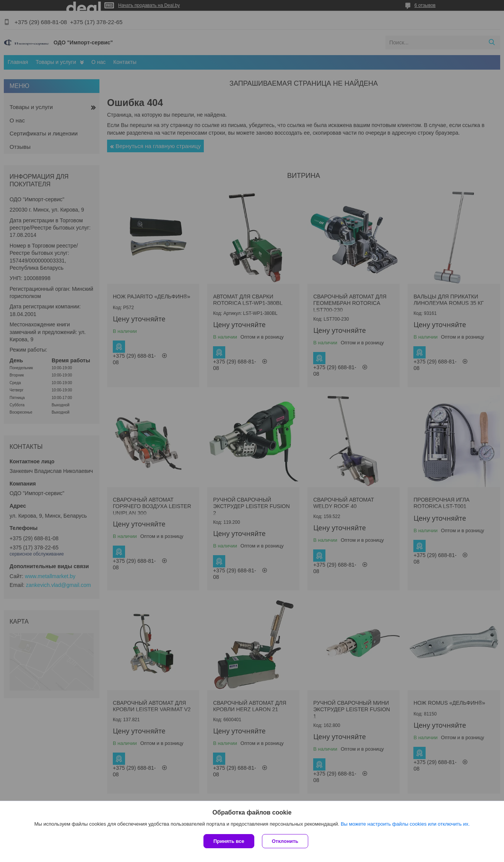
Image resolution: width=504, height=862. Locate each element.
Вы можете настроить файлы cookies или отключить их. (405, 824)
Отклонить (285, 841)
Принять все (229, 841)
